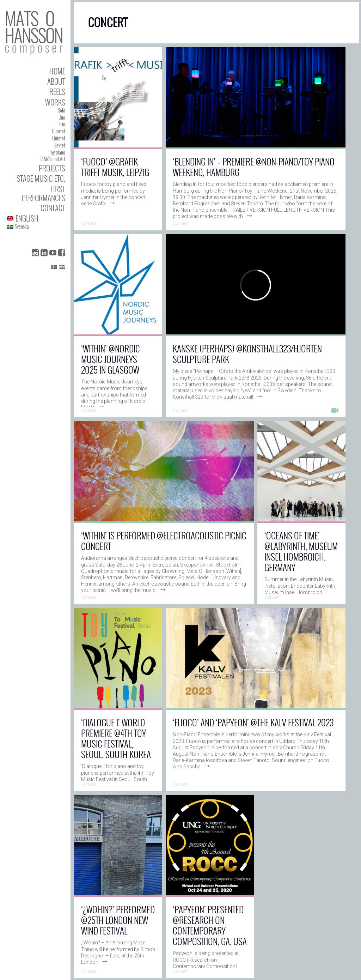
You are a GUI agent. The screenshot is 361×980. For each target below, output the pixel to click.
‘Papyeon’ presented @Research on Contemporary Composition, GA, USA (210, 925)
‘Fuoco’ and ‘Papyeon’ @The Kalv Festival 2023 (253, 722)
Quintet (59, 138)
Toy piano (57, 152)
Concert (88, 223)
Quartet (59, 131)
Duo (62, 117)
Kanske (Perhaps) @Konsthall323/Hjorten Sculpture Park (247, 354)
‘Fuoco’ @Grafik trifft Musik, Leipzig (115, 167)
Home (57, 71)
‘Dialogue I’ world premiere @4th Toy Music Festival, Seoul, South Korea (116, 738)
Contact (53, 208)
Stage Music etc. (41, 178)
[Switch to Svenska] (36, 227)
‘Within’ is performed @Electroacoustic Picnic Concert (164, 541)
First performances (44, 193)
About (56, 81)
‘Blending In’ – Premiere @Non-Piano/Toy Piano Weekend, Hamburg (254, 167)
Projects (52, 168)
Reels (57, 92)
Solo (62, 110)
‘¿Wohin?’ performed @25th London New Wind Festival (118, 920)
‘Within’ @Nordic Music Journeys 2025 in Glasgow (111, 359)
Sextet (60, 145)
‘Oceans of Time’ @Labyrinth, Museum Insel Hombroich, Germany (301, 551)
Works (55, 102)
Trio (62, 124)
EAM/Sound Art (52, 159)
